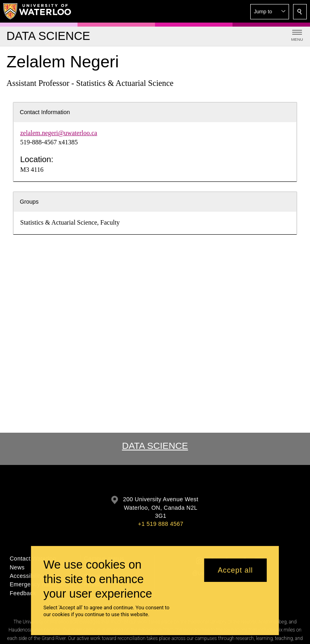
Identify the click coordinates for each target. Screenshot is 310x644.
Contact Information (45, 112)
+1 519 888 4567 (161, 524)
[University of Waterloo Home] (38, 11)
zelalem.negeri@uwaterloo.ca (59, 133)
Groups (29, 202)
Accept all (235, 570)
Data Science (155, 446)
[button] (270, 12)
